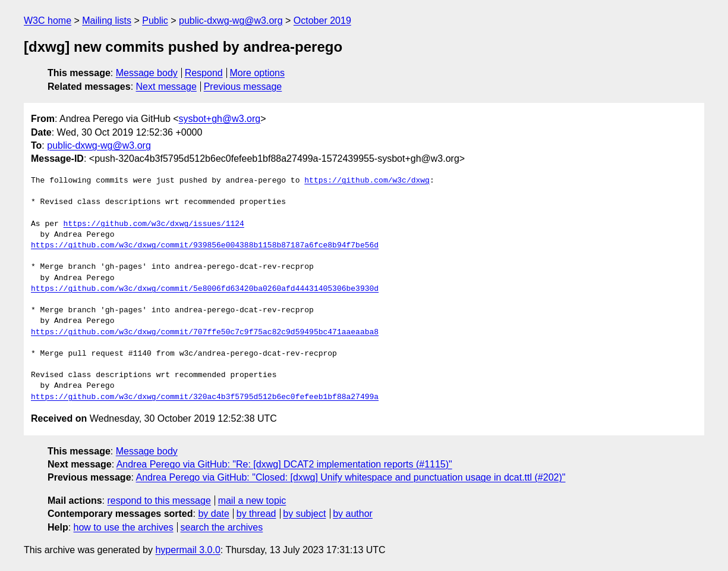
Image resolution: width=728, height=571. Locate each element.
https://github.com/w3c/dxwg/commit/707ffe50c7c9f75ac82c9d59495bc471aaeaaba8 (205, 332)
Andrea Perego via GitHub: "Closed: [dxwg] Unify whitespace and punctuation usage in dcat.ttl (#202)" (351, 477)
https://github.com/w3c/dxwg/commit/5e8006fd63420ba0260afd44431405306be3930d (205, 289)
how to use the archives (124, 527)
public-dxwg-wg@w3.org (231, 21)
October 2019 (322, 21)
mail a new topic (252, 501)
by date (213, 514)
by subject (304, 514)
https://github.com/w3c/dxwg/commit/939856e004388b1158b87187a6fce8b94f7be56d (205, 246)
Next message (166, 87)
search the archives (222, 527)
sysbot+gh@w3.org (220, 119)
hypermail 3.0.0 (187, 550)
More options (258, 73)
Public (155, 21)
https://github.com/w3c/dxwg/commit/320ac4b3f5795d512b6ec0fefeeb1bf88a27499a (205, 397)
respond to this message (159, 501)
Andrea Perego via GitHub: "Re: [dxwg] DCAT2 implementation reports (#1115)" (284, 464)
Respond (204, 73)
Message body (147, 73)
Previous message (243, 87)
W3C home (48, 21)
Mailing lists (107, 21)
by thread (256, 514)
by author (353, 514)
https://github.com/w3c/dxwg (367, 181)
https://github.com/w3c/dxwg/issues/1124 (154, 224)
